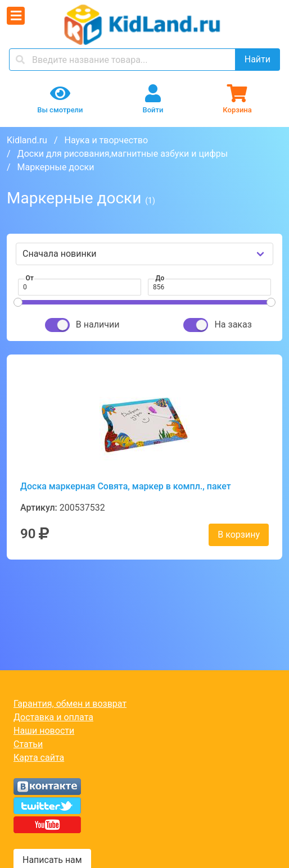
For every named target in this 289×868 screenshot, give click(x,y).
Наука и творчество (106, 140)
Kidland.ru (27, 140)
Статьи (28, 744)
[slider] (18, 302)
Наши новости (44, 731)
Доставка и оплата (53, 717)
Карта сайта (39, 758)
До (160, 278)
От (30, 278)
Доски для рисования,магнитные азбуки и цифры (123, 154)
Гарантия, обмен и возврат (70, 704)
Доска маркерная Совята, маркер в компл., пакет (126, 486)
